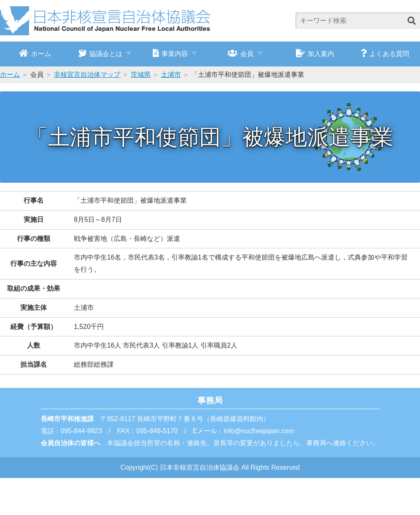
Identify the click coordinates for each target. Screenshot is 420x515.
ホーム (35, 53)
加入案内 (315, 53)
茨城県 (141, 75)
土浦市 (171, 75)
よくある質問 (385, 53)
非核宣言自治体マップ (87, 75)
